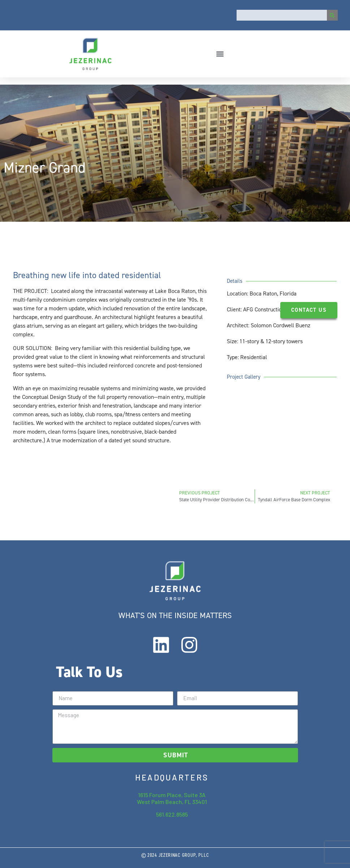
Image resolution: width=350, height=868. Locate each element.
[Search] (332, 15)
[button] (220, 54)
